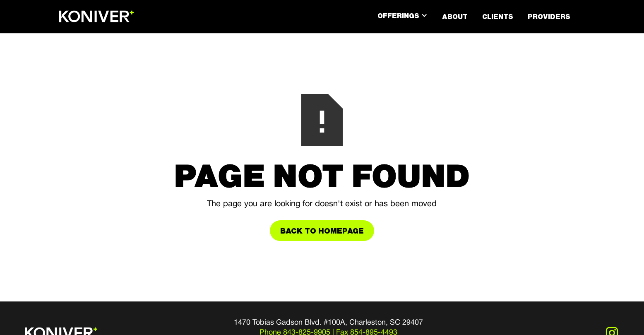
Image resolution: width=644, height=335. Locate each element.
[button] (402, 16)
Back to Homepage (322, 231)
